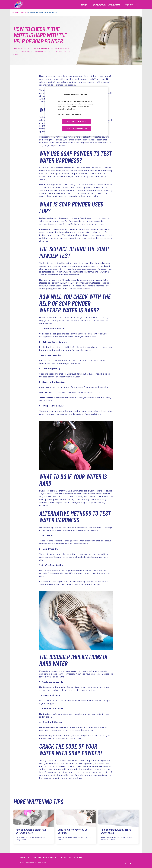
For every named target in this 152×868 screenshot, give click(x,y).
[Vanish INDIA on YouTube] (130, 863)
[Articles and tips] (114, 5)
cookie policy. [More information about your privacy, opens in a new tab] (76, 114)
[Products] (84, 5)
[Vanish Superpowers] (99, 5)
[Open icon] (138, 5)
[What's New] (129, 5)
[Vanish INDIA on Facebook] (120, 863)
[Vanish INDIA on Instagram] (125, 863)
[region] (77, 111)
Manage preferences (77, 129)
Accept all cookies (77, 121)
